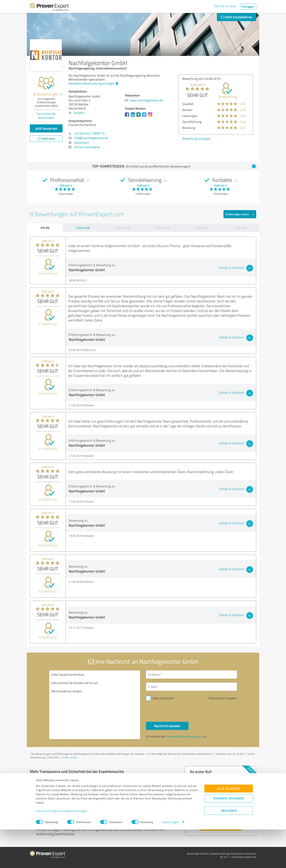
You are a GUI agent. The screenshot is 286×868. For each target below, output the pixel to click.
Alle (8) (45, 228)
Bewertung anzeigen (197, 138)
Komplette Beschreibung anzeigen (93, 83)
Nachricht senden (167, 726)
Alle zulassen (229, 827)
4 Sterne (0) (122, 228)
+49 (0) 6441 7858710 (89, 133)
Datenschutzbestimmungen (70, 849)
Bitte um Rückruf (163, 698)
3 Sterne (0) (162, 228)
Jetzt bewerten (46, 128)
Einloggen (248, 6)
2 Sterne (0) (201, 228)
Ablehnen (229, 849)
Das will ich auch (225, 6)
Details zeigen (171, 861)
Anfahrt (79, 113)
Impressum (43, 849)
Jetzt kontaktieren (237, 17)
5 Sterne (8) (83, 228)
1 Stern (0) (240, 228)
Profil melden (70, 757)
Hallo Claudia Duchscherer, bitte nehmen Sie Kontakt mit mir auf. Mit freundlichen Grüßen (95, 705)
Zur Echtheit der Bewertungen (46, 116)
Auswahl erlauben (229, 837)
